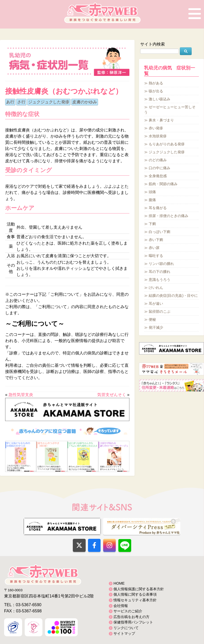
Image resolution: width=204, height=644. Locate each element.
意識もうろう (159, 280)
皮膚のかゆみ (85, 102)
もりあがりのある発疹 (167, 144)
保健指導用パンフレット (133, 622)
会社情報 (121, 606)
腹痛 (152, 200)
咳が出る (156, 91)
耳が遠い (156, 303)
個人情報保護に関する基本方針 (139, 589)
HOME (119, 583)
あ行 (10, 102)
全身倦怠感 (158, 176)
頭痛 (152, 192)
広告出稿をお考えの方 (131, 617)
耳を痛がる (158, 208)
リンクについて (126, 628)
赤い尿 (154, 248)
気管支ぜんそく (112, 395)
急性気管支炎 (21, 395)
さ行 (21, 102)
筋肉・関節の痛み (163, 184)
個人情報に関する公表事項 (135, 594)
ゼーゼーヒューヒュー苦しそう (170, 110)
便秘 (152, 319)
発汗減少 (156, 327)
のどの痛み (158, 160)
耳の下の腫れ (159, 272)
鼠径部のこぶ (159, 311)
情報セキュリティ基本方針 (135, 600)
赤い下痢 (156, 240)
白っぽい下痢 (159, 232)
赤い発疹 (156, 128)
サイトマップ (124, 633)
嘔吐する (156, 256)
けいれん (156, 288)
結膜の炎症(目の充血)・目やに (173, 296)
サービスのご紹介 (128, 611)
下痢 (152, 224)
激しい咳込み (159, 99)
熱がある (156, 83)
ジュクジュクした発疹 (49, 102)
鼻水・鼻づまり (161, 120)
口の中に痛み (159, 168)
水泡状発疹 (158, 136)
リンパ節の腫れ (161, 264)
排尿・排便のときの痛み (168, 216)
